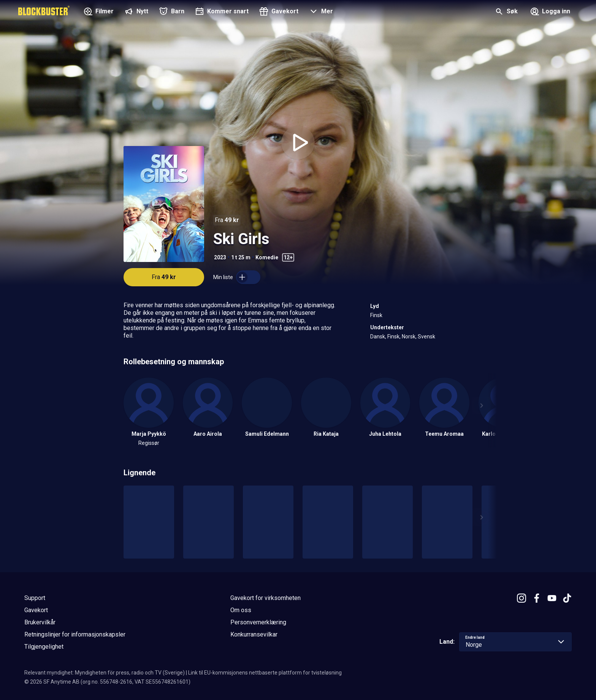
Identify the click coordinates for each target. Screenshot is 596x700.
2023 (220, 257)
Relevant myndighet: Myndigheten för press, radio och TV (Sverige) (105, 673)
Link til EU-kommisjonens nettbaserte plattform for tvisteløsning (265, 673)
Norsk (409, 337)
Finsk (376, 315)
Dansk (378, 337)
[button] (320, 12)
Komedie (267, 257)
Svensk (426, 337)
